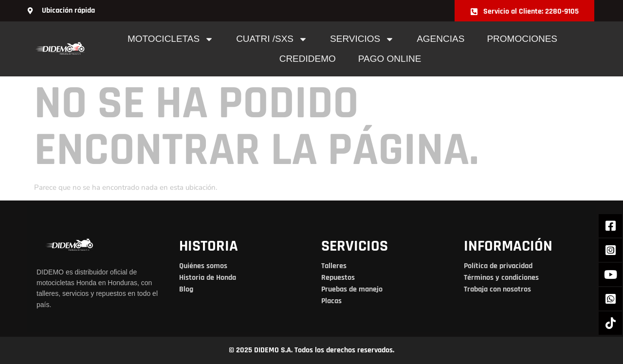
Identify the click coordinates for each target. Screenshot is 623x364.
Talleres (334, 266)
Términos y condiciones (501, 278)
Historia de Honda (208, 278)
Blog (186, 289)
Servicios (362, 39)
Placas (331, 301)
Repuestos (338, 278)
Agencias (440, 39)
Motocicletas (171, 39)
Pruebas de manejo (352, 289)
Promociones (522, 39)
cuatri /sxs (272, 39)
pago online (390, 59)
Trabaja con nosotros (497, 289)
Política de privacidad (498, 266)
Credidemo (308, 59)
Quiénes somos (203, 266)
